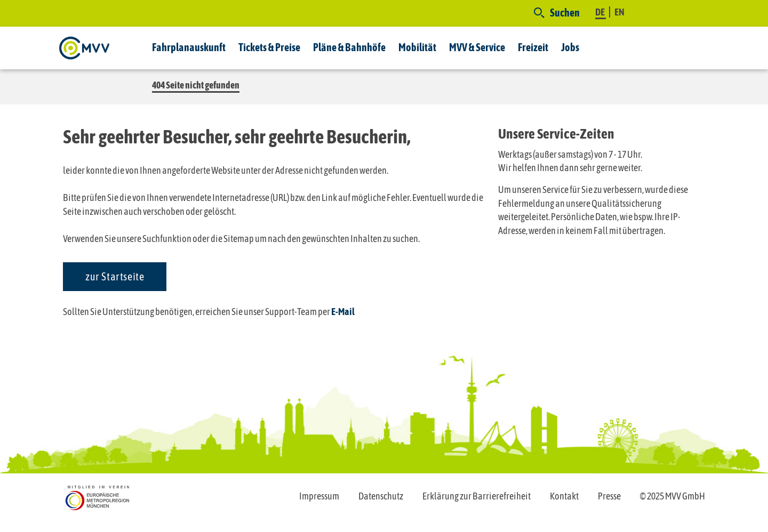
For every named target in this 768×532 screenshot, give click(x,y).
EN (619, 12)
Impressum (319, 496)
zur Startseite (115, 276)
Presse (609, 496)
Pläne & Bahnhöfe (349, 47)
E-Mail (343, 312)
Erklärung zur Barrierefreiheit (477, 496)
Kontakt (564, 496)
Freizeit (533, 47)
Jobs (570, 47)
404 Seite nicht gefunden (196, 85)
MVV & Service (477, 47)
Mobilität (417, 47)
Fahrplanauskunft (189, 47)
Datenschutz (381, 496)
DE (601, 12)
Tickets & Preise (269, 47)
